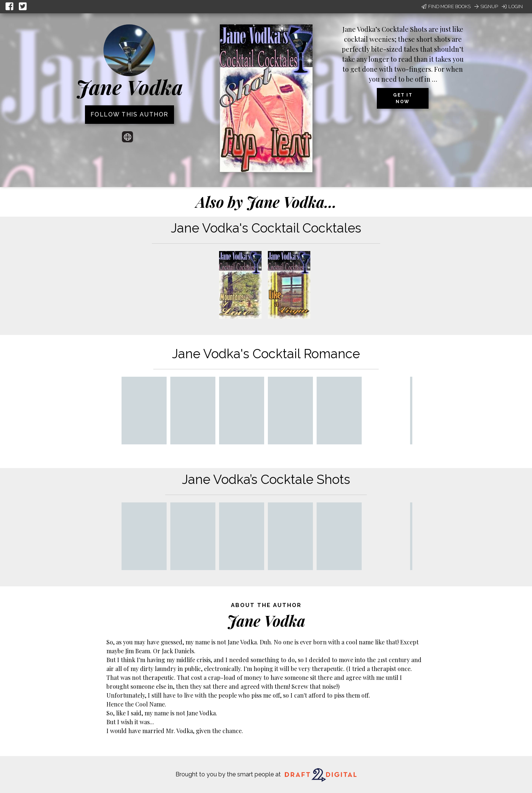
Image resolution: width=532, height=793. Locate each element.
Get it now (403, 98)
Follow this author (129, 114)
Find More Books (446, 6)
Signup (486, 6)
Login (512, 6)
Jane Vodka (129, 87)
